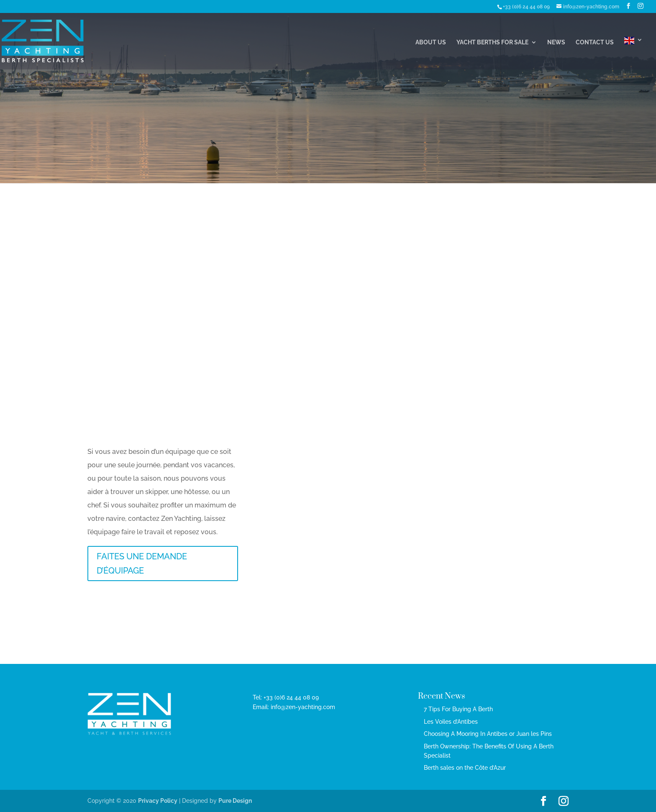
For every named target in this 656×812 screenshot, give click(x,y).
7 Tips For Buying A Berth (458, 709)
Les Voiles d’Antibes (451, 722)
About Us (431, 42)
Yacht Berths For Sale (492, 42)
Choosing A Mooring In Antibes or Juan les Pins (488, 734)
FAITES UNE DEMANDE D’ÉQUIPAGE (142, 564)
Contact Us (595, 42)
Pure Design (235, 801)
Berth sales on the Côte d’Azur (465, 768)
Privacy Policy (158, 801)
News (556, 42)
